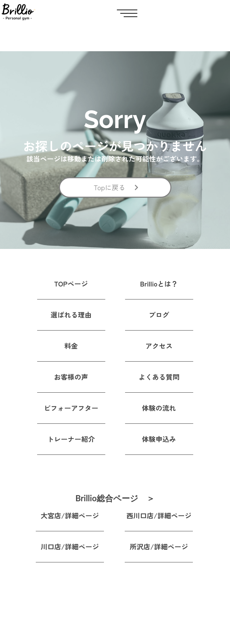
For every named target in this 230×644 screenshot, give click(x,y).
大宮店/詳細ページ (70, 515)
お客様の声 (71, 377)
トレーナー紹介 (71, 439)
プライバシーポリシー (146, 601)
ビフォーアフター (71, 408)
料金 (71, 346)
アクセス (159, 346)
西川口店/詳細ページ (159, 515)
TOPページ (71, 284)
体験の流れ (159, 408)
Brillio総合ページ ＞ (115, 499)
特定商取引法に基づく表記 (151, 630)
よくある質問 (159, 377)
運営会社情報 (135, 616)
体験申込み (159, 439)
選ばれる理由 (71, 315)
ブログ (159, 315)
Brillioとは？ (159, 284)
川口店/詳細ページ (70, 547)
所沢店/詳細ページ (159, 547)
